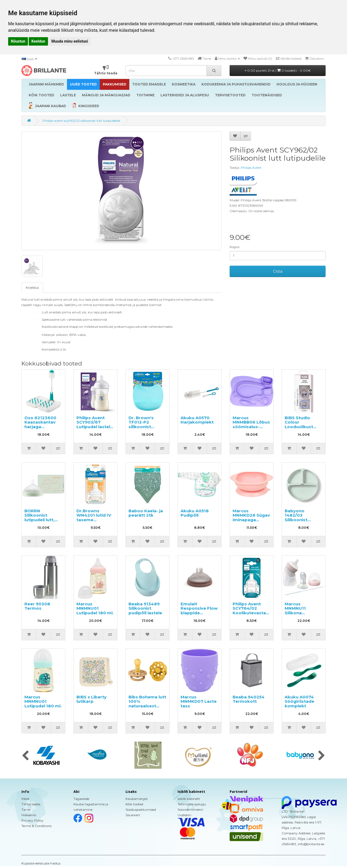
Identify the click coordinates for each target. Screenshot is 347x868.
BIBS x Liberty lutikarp (91, 699)
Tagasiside (81, 799)
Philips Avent (251, 168)
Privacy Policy (33, 820)
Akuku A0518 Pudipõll (195, 513)
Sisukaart (133, 815)
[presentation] (25, 756)
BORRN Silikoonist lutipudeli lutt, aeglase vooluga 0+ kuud (43, 520)
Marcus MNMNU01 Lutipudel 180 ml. (95, 608)
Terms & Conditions (36, 826)
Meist (25, 799)
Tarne (26, 810)
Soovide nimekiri (190, 810)
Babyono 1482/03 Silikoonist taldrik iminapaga (296, 520)
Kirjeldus (32, 287)
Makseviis (29, 815)
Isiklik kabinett (189, 799)
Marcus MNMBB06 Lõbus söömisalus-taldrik (251, 425)
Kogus (234, 247)
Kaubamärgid (136, 799)
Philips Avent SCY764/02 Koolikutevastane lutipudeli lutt (252, 611)
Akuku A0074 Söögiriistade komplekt (299, 701)
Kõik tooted (134, 804)
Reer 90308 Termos (37, 606)
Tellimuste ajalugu (192, 804)
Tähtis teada (31, 804)
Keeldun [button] (38, 41)
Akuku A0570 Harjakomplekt (197, 420)
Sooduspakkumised (141, 810)
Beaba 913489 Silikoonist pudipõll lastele (145, 608)
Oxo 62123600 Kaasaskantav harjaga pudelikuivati (40, 425)
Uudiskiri (184, 815)
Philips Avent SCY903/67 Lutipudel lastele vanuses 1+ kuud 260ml (95, 427)
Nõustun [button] (18, 41)
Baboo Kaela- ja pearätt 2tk (146, 513)
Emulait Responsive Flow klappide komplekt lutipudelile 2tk (199, 613)
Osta (278, 271)
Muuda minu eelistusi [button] (70, 41)
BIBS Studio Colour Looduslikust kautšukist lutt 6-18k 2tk (303, 427)
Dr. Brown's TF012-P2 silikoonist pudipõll (141, 425)
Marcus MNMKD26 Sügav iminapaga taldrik (251, 518)
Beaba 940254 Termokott (249, 699)
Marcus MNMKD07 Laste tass (199, 701)
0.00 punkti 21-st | (278, 70)
